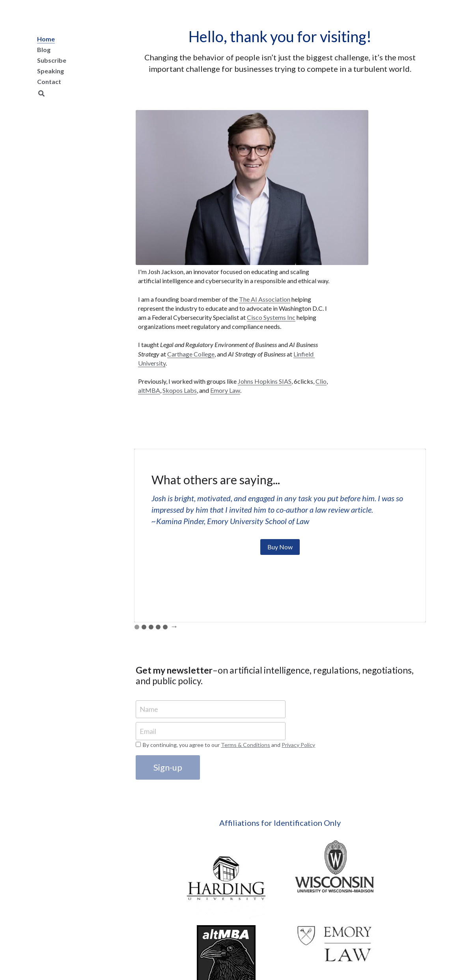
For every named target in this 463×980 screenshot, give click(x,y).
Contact (49, 81)
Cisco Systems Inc (382, 217)
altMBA (334, 327)
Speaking (50, 71)
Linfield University (348, 290)
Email (149, 677)
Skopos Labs (365, 327)
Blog (44, 49)
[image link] (171, 819)
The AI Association (359, 180)
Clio (407, 318)
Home (46, 39)
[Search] (41, 94)
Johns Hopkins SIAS (350, 318)
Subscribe (52, 60)
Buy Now (280, 492)
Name (150, 655)
